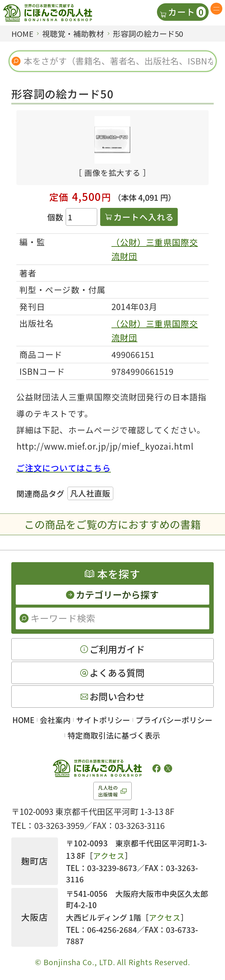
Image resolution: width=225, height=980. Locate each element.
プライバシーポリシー (174, 720)
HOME (23, 720)
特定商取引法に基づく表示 (114, 735)
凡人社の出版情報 (108, 791)
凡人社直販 (90, 493)
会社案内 (55, 720)
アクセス (109, 855)
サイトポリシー (103, 720)
